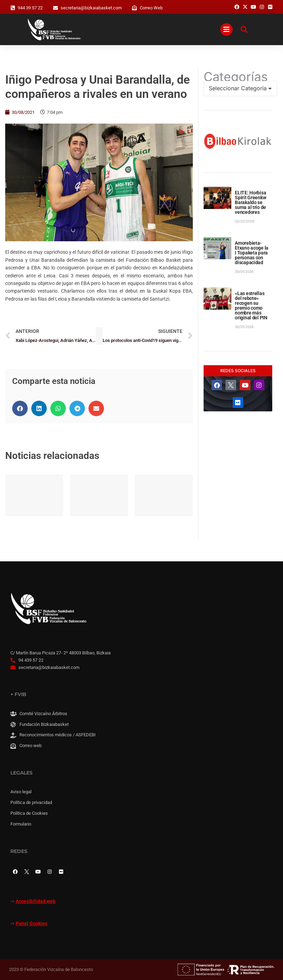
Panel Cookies (31, 924)
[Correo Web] (135, 8)
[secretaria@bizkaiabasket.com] (55, 8)
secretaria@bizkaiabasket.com (91, 8)
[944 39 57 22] (13, 8)
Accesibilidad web (36, 901)
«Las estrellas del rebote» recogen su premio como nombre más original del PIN (251, 305)
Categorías (236, 77)
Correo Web (151, 8)
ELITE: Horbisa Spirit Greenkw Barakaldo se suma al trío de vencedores (250, 202)
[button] (20, 408)
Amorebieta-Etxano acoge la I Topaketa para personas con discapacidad (252, 253)
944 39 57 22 (30, 8)
